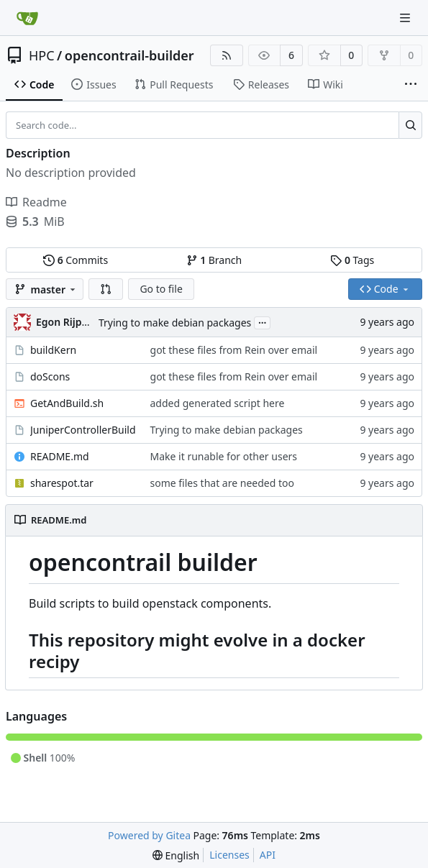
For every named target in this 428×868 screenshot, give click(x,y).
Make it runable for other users (224, 456)
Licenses (229, 855)
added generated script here (218, 403)
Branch (214, 260)
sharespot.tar (62, 483)
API (268, 855)
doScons (50, 376)
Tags (352, 260)
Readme (36, 202)
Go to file (161, 289)
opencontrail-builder (129, 55)
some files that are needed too (222, 483)
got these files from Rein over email (234, 350)
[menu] (176, 855)
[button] (106, 289)
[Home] (27, 18)
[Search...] (410, 125)
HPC (42, 55)
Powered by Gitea (149, 835)
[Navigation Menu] (406, 18)
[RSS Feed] (227, 55)
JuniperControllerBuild (83, 430)
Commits (76, 260)
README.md (60, 456)
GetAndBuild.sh (67, 403)
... (263, 321)
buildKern (53, 350)
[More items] (411, 85)
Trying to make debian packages (175, 323)
